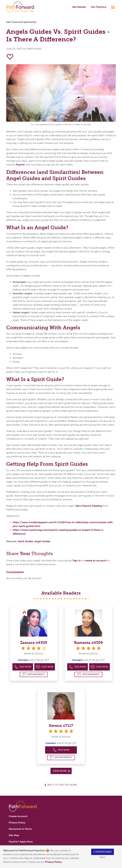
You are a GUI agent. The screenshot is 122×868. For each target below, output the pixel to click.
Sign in (77, 561)
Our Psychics (99, 7)
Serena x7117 (61, 725)
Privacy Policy (54, 862)
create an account (95, 561)
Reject (102, 857)
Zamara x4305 (34, 643)
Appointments (34, 674)
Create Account (18, 816)
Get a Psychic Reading (89, 506)
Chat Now (45, 667)
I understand (103, 852)
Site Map (14, 835)
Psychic (20, 165)
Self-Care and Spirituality (21, 22)
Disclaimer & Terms (20, 829)
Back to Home (62, 785)
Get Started (79, 7)
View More (61, 771)
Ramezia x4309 (88, 643)
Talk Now (23, 667)
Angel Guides (42, 541)
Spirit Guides (25, 541)
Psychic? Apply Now (21, 842)
